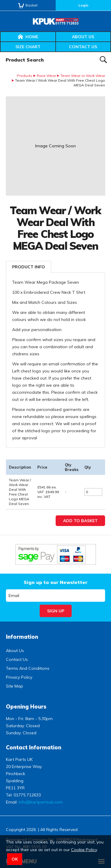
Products (25, 76)
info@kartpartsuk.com (41, 802)
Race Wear (46, 76)
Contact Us (83, 47)
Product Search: (0, 52)
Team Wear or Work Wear (83, 76)
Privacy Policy (19, 677)
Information (22, 637)
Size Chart (28, 47)
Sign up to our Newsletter (55, 582)
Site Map (15, 686)
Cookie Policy (84, 850)
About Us (83, 37)
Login (83, 5)
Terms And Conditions (28, 668)
